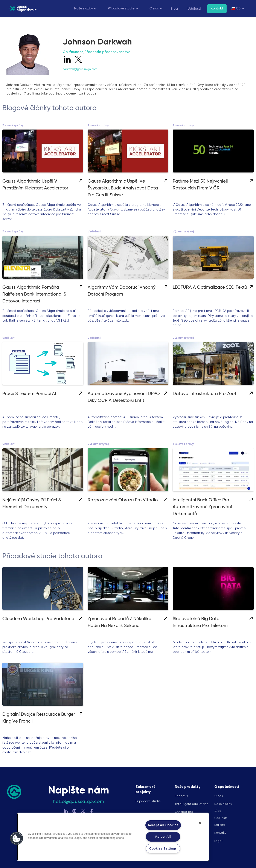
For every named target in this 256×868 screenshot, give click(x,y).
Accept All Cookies (163, 825)
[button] (85, 9)
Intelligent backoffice (192, 804)
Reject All (163, 837)
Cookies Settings (163, 848)
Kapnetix (181, 796)
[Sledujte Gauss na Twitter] (83, 812)
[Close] (200, 823)
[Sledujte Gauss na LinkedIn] (66, 812)
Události (194, 9)
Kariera (220, 825)
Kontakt (217, 9)
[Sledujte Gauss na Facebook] (91, 812)
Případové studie (148, 801)
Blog (174, 9)
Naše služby (223, 804)
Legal (219, 841)
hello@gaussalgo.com (79, 801)
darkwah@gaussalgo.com (80, 69)
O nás (219, 796)
